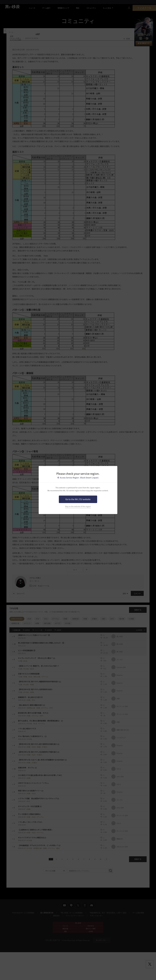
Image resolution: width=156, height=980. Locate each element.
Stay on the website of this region (78, 506)
